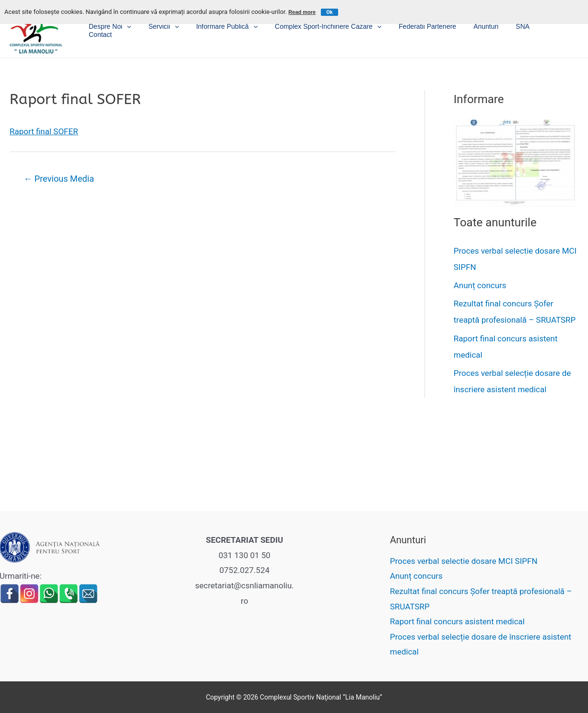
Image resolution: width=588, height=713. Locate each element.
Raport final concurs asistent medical (457, 621)
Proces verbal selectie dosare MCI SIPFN (464, 561)
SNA (528, 29)
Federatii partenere (441, 29)
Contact (560, 29)
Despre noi (139, 29)
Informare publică (248, 29)
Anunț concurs (480, 285)
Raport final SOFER (44, 131)
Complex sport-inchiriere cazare (345, 29)
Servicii (188, 29)
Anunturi (495, 29)
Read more (302, 12)
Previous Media (59, 179)
